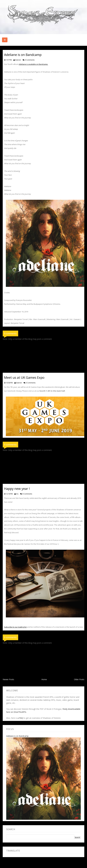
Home (44, 679)
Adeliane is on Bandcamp (17, 736)
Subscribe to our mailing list (15, 627)
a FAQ (20, 718)
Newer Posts (8, 679)
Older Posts (79, 679)
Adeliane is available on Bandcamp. (33, 64)
